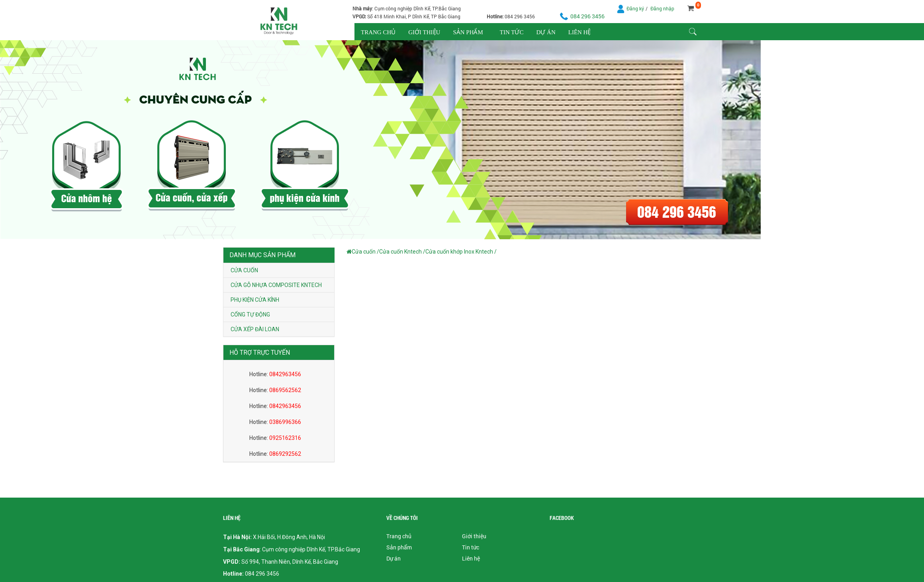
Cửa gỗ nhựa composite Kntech (276, 285)
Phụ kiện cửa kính (255, 300)
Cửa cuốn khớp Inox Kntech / (461, 252)
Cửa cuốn (244, 270)
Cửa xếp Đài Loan (255, 329)
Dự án (546, 32)
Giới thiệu (424, 32)
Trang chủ (378, 32)
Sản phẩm (468, 32)
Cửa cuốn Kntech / (402, 252)
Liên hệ (580, 32)
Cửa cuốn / (365, 252)
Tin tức (512, 32)
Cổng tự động (250, 314)
